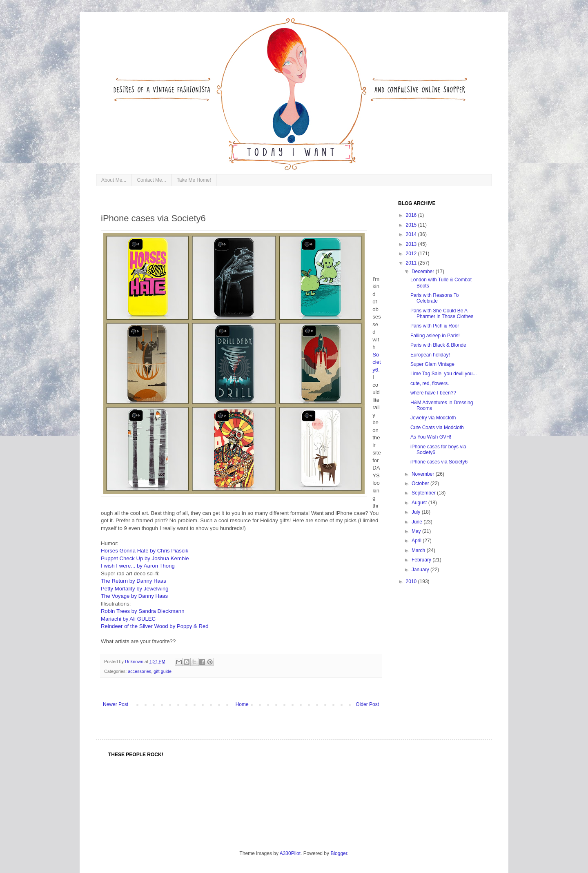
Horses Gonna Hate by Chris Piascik (145, 551)
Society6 (377, 362)
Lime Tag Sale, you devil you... (444, 374)
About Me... (114, 180)
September (424, 493)
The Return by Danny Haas (134, 581)
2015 (412, 225)
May (417, 531)
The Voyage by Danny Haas (134, 596)
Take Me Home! (194, 180)
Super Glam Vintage (432, 364)
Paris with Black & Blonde (438, 345)
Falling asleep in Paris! (435, 336)
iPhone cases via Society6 (439, 462)
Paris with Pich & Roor (435, 326)
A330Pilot (290, 853)
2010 (412, 581)
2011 (412, 263)
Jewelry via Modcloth (433, 418)
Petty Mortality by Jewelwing (135, 589)
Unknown (135, 661)
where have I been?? (433, 393)
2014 (412, 234)
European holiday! (430, 355)
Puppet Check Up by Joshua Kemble (145, 558)
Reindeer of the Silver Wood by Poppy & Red (155, 626)
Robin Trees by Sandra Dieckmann (143, 611)
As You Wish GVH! (431, 437)
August (420, 503)
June (418, 522)
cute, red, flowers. (430, 383)
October (421, 483)
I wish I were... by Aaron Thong (138, 566)
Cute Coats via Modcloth (437, 428)
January (421, 570)
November (424, 474)
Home (242, 704)
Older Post (367, 704)
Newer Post (116, 704)
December (424, 272)
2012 (412, 254)
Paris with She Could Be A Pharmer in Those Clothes (442, 314)
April (417, 541)
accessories (139, 671)
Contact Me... (151, 180)
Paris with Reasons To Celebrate (435, 298)
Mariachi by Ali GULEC (128, 619)
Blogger (339, 853)
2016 (412, 215)
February (422, 560)
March (419, 550)
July (417, 512)
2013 (412, 244)
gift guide (163, 671)
